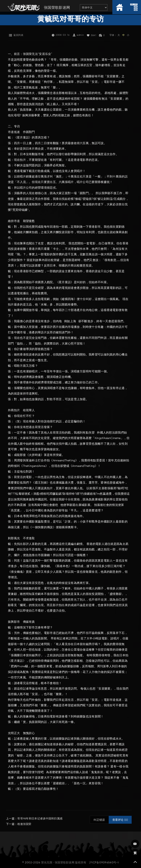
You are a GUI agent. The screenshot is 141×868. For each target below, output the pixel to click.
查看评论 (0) (120, 820)
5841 (94, 35)
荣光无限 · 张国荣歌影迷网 (58, 862)
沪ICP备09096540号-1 (104, 862)
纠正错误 (99, 820)
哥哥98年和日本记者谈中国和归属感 (40, 819)
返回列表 (18, 35)
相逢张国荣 (24, 824)
